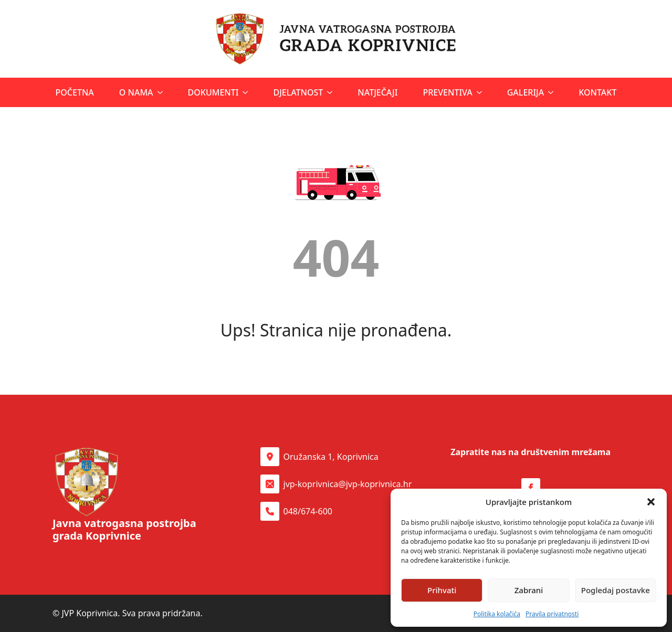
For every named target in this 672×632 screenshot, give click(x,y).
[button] (651, 502)
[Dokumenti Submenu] (246, 92)
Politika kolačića (497, 614)
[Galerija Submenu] (552, 92)
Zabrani (529, 590)
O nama (136, 92)
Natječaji (377, 92)
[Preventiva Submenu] (480, 92)
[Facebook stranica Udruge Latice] (531, 488)
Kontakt (597, 92)
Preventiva (447, 92)
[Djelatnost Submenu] (331, 92)
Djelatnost (298, 92)
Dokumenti (213, 92)
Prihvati (442, 590)
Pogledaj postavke (616, 590)
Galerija (526, 92)
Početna (75, 92)
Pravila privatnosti (552, 614)
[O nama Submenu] (161, 92)
